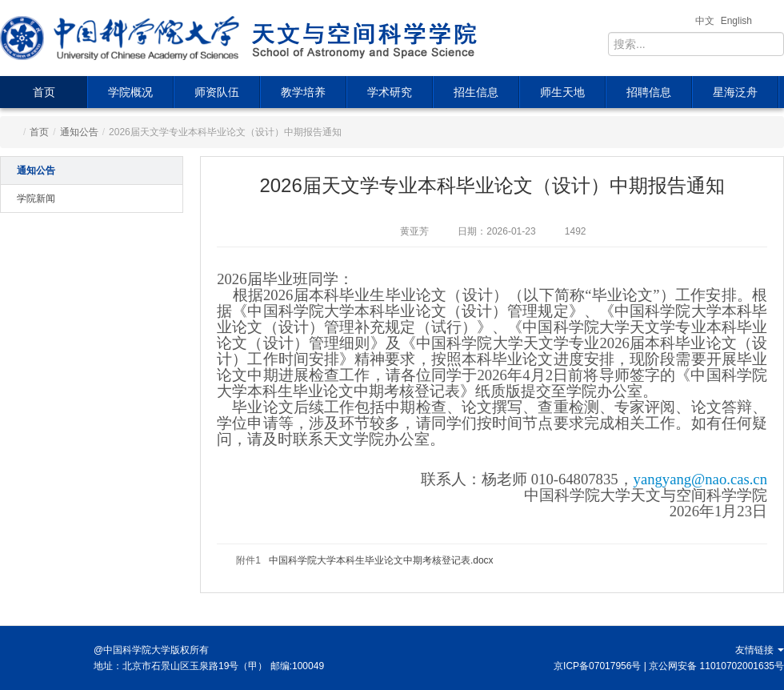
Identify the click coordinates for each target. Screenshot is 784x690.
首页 (44, 92)
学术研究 (390, 92)
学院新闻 (36, 199)
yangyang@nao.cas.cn (700, 479)
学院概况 (130, 92)
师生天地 (562, 92)
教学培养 (303, 92)
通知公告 (79, 132)
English (736, 21)
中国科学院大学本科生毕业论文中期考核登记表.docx (381, 560)
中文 (705, 21)
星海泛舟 (735, 92)
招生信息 (476, 92)
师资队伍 (217, 92)
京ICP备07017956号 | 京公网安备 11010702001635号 (669, 666)
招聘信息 (649, 92)
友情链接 (760, 650)
